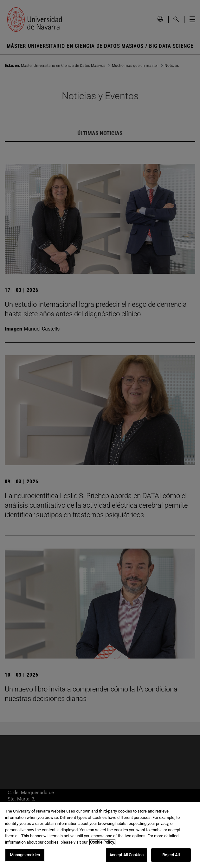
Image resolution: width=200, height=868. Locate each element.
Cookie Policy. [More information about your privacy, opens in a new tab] (102, 842)
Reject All (171, 855)
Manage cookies (25, 855)
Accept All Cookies (126, 855)
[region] (100, 835)
